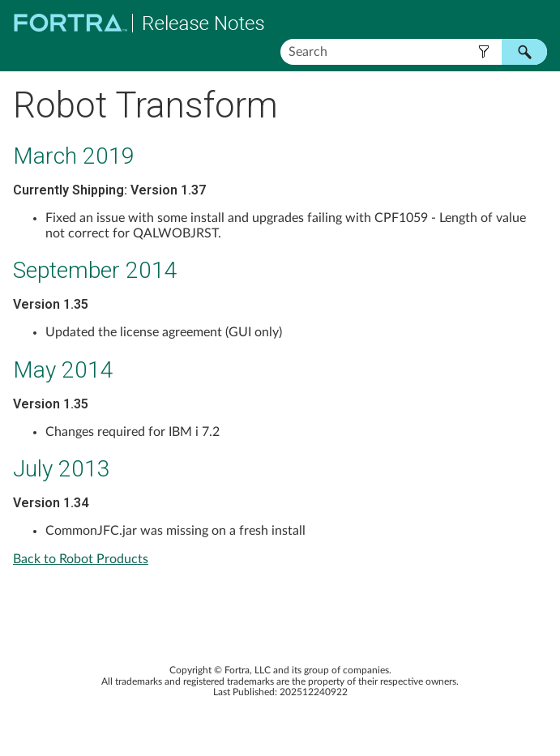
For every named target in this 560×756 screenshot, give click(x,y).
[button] (483, 52)
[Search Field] (414, 52)
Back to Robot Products (81, 559)
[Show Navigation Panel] (538, 23)
